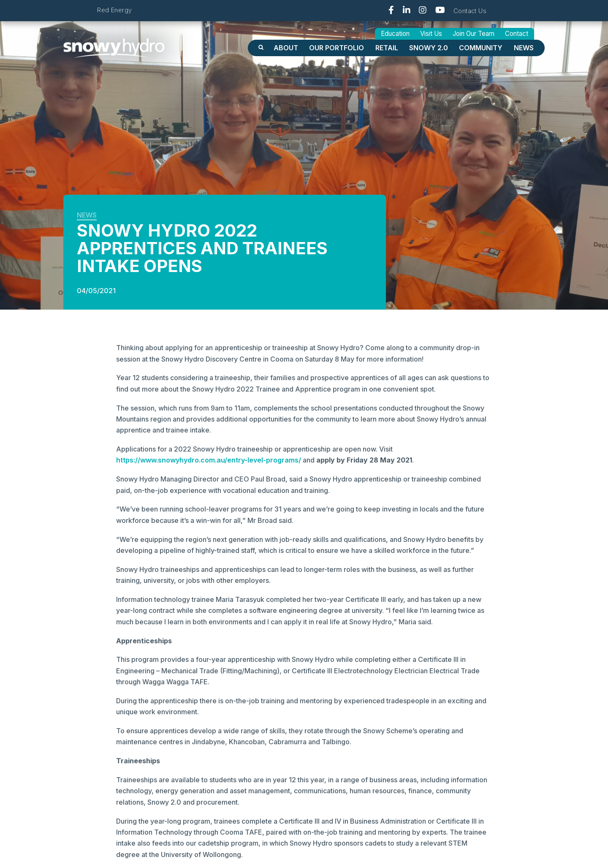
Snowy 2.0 (429, 48)
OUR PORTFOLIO (337, 48)
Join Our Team (474, 34)
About (286, 48)
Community (481, 48)
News (524, 48)
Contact (517, 34)
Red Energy (114, 10)
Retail (387, 48)
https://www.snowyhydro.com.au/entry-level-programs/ (209, 460)
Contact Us (470, 11)
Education (395, 34)
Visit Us (431, 34)
